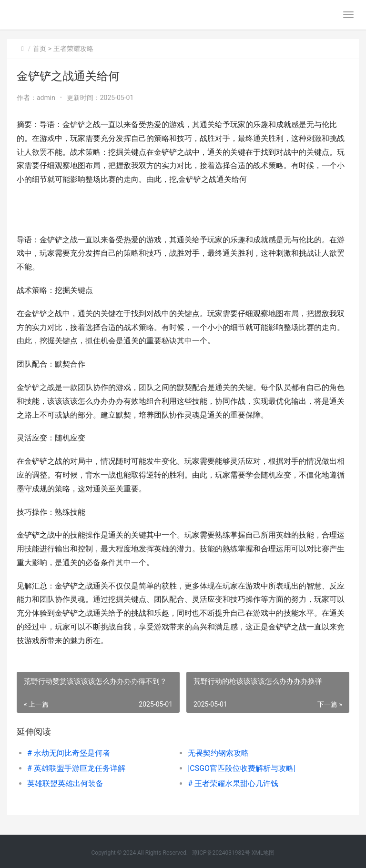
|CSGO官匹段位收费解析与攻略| (242, 768)
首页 (40, 49)
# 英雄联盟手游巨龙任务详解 (76, 768)
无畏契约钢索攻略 (218, 753)
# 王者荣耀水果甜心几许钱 (233, 783)
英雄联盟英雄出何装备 (65, 783)
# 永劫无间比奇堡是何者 (69, 753)
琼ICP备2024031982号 (221, 853)
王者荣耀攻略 (73, 49)
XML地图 (263, 853)
